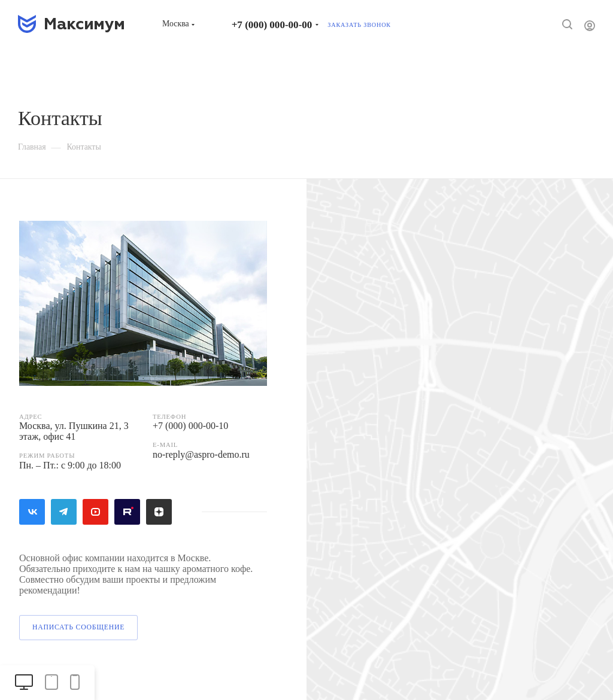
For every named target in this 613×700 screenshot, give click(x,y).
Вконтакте (32, 512)
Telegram (64, 512)
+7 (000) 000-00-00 (272, 25)
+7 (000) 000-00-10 (190, 426)
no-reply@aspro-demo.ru (201, 454)
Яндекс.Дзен (159, 512)
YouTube (95, 512)
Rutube (127, 512)
